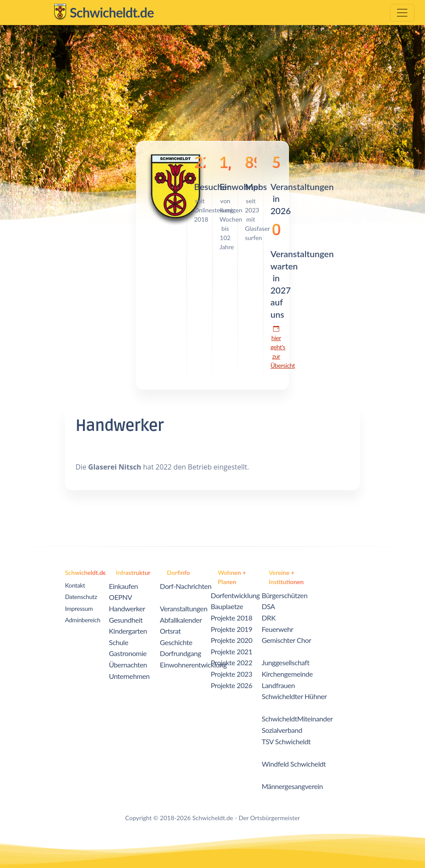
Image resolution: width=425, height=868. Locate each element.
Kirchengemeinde (287, 674)
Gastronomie (128, 653)
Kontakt (75, 585)
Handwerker (127, 608)
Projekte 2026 (232, 685)
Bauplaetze (227, 606)
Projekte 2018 (232, 618)
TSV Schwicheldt (286, 741)
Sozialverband (282, 730)
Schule (119, 642)
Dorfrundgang (180, 653)
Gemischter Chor (286, 640)
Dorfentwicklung (235, 595)
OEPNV (121, 597)
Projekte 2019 (232, 629)
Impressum (79, 608)
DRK (269, 618)
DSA (268, 606)
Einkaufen (123, 586)
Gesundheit (126, 620)
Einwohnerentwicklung (193, 665)
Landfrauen (278, 685)
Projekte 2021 (232, 651)
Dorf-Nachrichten (186, 586)
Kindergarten (128, 631)
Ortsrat (170, 631)
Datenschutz (81, 597)
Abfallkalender (181, 620)
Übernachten (128, 665)
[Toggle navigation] (402, 13)
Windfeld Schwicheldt (294, 764)
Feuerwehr (277, 629)
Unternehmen (129, 676)
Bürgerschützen (285, 595)
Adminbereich (83, 620)
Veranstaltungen (184, 608)
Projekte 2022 (232, 662)
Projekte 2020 (232, 640)
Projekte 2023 (232, 674)
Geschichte (176, 642)
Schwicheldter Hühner (294, 696)
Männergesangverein (292, 786)
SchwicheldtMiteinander (297, 719)
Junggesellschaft (286, 662)
